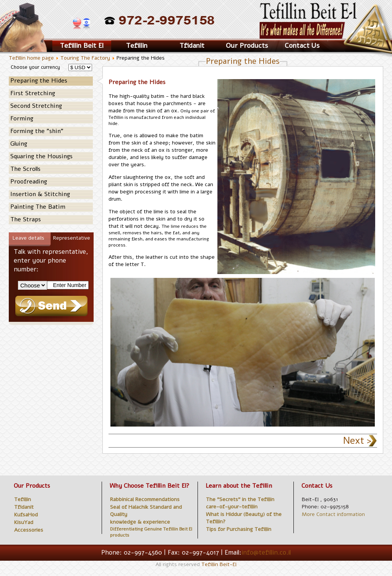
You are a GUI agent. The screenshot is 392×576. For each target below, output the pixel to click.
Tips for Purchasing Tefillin (239, 529)
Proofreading (29, 182)
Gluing (19, 144)
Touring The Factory (86, 58)
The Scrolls (25, 169)
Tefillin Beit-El (219, 564)
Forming (22, 118)
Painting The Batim (38, 207)
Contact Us (302, 45)
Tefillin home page (31, 58)
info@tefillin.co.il (266, 552)
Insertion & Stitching (40, 194)
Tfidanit (192, 45)
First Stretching (33, 93)
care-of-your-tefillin (232, 507)
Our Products (247, 45)
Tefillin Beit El (82, 45)
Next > (357, 441)
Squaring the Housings (41, 156)
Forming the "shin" (37, 131)
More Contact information (333, 514)
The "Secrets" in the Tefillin (240, 499)
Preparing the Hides (39, 81)
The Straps (26, 219)
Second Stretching (36, 106)
